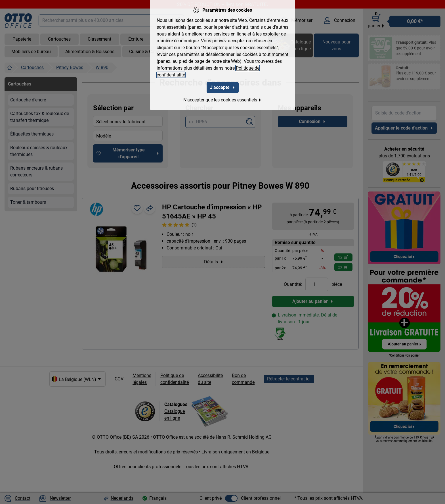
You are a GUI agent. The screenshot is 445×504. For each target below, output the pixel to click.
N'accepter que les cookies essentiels (222, 100)
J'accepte (223, 87)
